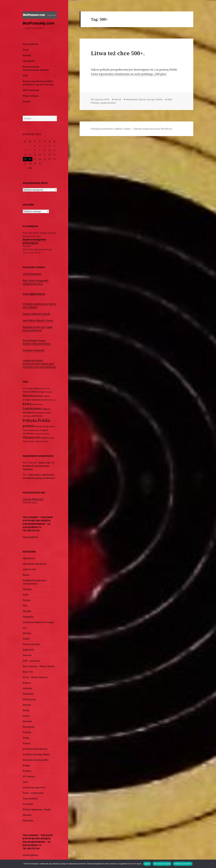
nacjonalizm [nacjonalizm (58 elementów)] (27, 416)
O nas (26, 50)
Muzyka (27, 705)
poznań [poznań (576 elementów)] (29, 426)
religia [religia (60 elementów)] (25, 430)
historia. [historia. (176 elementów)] (39, 396)
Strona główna (30, 44)
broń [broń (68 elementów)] (43, 388)
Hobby (26, 639)
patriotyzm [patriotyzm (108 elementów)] (37, 416)
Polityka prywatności (183, 864)
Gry (25, 628)
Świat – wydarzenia (33, 793)
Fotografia (28, 617)
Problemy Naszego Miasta (36, 754)
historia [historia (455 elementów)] (28, 396)
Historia (27, 633)
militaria (27, 688)
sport (25, 782)
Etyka (26, 595)
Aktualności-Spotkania (34, 564)
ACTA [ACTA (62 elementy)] (25, 389)
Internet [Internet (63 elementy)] (45, 400)
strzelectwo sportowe (34, 787)
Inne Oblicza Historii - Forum (38, 320)
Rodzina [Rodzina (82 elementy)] (31, 430)
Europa (27, 600)
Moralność (28, 694)
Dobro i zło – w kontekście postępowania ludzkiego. (38, 466)
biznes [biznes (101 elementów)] (37, 388)
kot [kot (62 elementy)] (54, 400)
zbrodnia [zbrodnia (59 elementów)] (32, 441)
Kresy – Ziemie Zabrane (35, 677)
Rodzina (27, 771)
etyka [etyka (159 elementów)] (33, 392)
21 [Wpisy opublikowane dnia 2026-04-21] (30, 159)
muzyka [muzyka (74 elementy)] (48, 413)
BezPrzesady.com (39, 23)
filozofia (27, 611)
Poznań (27, 743)
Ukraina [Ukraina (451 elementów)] (29, 437)
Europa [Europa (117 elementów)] (41, 392)
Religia (26, 765)
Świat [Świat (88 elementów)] (46, 441)
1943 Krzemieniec (32, 274)
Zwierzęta (28, 820)
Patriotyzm (29, 727)
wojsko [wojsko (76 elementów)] (51, 438)
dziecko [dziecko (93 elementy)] (26, 392)
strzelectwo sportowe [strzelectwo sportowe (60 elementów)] (42, 434)
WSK (25, 76)
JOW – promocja (31, 661)
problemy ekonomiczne (35, 749)
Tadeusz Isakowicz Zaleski (36, 314)
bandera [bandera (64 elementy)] (31, 389)
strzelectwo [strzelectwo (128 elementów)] (28, 433)
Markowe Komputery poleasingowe (35, 241)
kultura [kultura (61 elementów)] (40, 404)
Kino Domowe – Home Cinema (39, 666)
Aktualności (29, 61)
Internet (27, 655)
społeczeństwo (108, 103)
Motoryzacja (29, 699)
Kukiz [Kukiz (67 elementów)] (35, 404)
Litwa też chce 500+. (118, 53)
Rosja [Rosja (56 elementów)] (37, 430)
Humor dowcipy (31, 644)
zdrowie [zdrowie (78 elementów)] (39, 441)
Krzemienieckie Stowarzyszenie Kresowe (36, 68)
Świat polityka (30, 798)
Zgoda (147, 864)
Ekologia (27, 589)
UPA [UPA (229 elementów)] (37, 437)
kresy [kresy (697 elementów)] (27, 404)
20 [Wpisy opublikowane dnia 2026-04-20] (25, 159)
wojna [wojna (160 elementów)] (44, 438)
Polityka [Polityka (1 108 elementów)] (30, 420)
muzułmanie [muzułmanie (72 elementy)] (39, 413)
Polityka (27, 732)
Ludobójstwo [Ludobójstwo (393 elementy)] (32, 409)
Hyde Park (28, 650)
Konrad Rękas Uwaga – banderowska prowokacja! (37, 342)
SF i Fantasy (29, 776)
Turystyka (28, 804)
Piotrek (118, 99)
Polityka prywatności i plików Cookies (111, 129)
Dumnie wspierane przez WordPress (153, 129)
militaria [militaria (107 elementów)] (46, 409)
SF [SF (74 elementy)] (41, 430)
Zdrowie (27, 815)
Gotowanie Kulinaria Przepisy (38, 622)
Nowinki (27, 721)
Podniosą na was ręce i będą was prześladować (38, 329)
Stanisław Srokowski (34, 350)
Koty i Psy (28, 672)
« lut (30, 168)
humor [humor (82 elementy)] (47, 396)
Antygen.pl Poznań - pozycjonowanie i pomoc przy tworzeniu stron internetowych (39, 364)
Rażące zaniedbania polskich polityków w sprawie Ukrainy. (38, 83)
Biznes (26, 575)
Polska (26, 738)
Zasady (26, 101)
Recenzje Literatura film (36, 760)
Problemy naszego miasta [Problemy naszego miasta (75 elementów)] (45, 426)
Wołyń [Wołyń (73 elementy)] (25, 441)
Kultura (27, 683)
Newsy (26, 716)
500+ (170, 99)
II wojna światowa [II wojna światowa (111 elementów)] (32, 400)
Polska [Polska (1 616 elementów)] (44, 420)
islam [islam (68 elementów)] (51, 400)
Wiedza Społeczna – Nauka (37, 809)
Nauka (26, 710)
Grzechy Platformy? (33, 499)
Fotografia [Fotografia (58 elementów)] (48, 392)
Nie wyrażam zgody (162, 864)
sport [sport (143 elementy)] (45, 430)
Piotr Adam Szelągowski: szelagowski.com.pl (36, 282)
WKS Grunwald (31, 90)
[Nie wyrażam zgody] (213, 864)
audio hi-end (29, 569)
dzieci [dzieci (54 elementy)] (48, 389)
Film (25, 606)
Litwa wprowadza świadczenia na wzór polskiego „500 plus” (129, 74)
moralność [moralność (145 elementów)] (28, 412)
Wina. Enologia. (31, 96)
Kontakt (27, 55)
